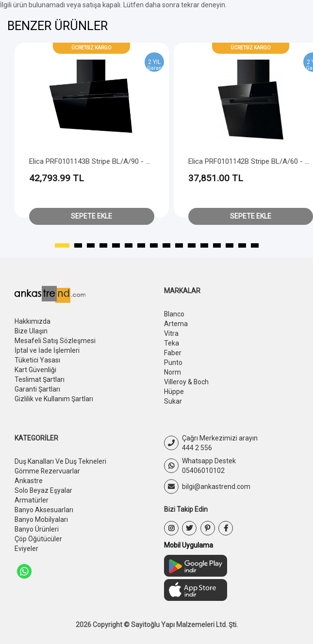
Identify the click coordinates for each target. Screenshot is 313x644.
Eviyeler (26, 549)
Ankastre (29, 481)
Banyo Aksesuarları (44, 510)
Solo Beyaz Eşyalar (44, 490)
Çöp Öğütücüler (38, 539)
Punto (173, 362)
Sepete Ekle (91, 216)
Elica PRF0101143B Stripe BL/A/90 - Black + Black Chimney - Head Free (143, 161)
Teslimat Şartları (40, 379)
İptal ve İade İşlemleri (47, 350)
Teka (172, 343)
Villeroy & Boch (187, 382)
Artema (176, 324)
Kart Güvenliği (35, 370)
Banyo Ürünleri (37, 529)
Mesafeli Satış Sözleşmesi (55, 341)
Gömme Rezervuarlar (48, 471)
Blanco (174, 314)
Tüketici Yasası (37, 360)
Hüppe (174, 392)
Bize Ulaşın (31, 331)
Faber (173, 353)
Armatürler (32, 500)
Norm (173, 372)
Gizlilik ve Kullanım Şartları (54, 399)
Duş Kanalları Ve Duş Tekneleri (60, 461)
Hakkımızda (33, 321)
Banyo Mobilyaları (41, 519)
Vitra (171, 333)
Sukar (173, 401)
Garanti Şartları (37, 389)
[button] (62, 246)
